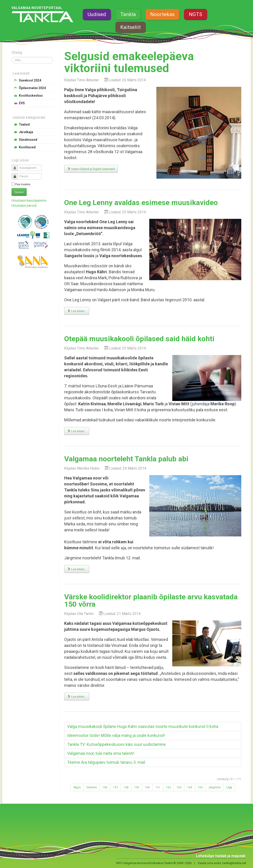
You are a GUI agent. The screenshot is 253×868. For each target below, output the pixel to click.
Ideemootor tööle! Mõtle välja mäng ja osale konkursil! (116, 735)
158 (126, 787)
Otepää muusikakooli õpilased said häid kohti (139, 339)
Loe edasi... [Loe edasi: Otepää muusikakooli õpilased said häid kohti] (77, 431)
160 (147, 787)
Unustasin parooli (24, 206)
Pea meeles (23, 184)
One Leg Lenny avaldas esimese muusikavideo (141, 203)
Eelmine (92, 787)
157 (116, 787)
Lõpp (229, 787)
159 (137, 787)
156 (105, 787)
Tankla (128, 14)
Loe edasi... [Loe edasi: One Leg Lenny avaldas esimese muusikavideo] (77, 311)
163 (179, 787)
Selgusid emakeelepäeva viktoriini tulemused (129, 62)
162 (168, 787)
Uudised (97, 14)
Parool (16, 174)
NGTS (195, 14)
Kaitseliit (131, 27)
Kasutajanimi (16, 166)
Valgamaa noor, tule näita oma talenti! (101, 753)
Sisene (19, 192)
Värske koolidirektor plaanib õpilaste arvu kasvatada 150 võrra (151, 600)
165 (200, 787)
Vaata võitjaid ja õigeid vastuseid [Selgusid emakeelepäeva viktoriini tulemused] (91, 169)
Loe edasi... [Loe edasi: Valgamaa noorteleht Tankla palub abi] (77, 569)
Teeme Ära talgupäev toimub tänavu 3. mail (106, 762)
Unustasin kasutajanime (29, 200)
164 (190, 787)
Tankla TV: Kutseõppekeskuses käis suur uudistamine (116, 744)
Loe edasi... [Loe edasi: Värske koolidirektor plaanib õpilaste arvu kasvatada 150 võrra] (77, 697)
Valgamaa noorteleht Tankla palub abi (126, 459)
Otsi (12, 57)
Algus (77, 787)
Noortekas (162, 14)
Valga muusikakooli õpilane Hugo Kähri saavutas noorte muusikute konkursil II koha (143, 726)
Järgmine (214, 787)
